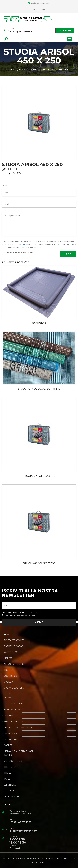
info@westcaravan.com (39, 3)
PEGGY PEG (10, 791)
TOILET (8, 779)
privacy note (20, 244)
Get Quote (65, 30)
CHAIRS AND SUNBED (15, 733)
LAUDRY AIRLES (12, 739)
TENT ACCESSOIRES (14, 640)
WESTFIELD (10, 785)
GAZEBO (8, 682)
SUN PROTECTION (13, 722)
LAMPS (7, 698)
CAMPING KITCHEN (14, 704)
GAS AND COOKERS (14, 688)
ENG (43, 9)
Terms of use (50, 858)
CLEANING (9, 716)
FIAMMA (8, 658)
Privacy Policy (63, 858)
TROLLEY (9, 670)
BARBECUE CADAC (13, 646)
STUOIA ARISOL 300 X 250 (39, 476)
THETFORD (10, 767)
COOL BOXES (11, 676)
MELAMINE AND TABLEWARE (19, 751)
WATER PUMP (11, 652)
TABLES (8, 755)
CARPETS (34, 70)
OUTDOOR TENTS (13, 761)
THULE (7, 773)
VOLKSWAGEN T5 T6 (14, 797)
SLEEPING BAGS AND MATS (18, 727)
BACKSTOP (39, 323)
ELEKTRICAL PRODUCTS (16, 710)
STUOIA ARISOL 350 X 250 (39, 563)
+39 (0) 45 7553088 (21, 32)
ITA (35, 9)
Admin (43, 862)
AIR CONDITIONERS (14, 664)
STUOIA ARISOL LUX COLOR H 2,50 (39, 389)
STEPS (7, 694)
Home (13, 70)
